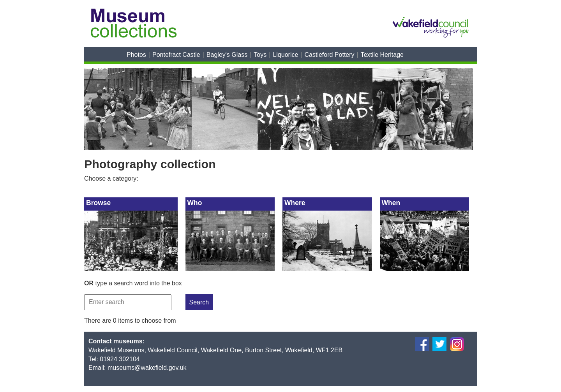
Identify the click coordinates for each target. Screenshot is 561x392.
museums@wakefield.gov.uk (147, 368)
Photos (136, 55)
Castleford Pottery (330, 55)
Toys (260, 55)
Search (199, 302)
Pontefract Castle (176, 55)
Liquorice (285, 55)
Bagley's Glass (227, 55)
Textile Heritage (382, 55)
